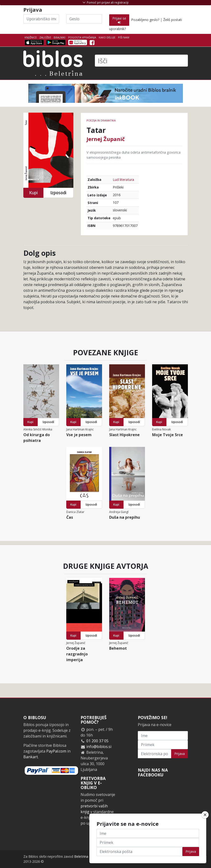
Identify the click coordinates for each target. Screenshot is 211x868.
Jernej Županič (106, 139)
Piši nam (124, 37)
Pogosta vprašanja (82, 37)
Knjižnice (31, 37)
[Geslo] (84, 19)
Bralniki (59, 37)
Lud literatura (123, 180)
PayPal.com (56, 751)
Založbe (45, 37)
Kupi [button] (33, 193)
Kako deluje (107, 37)
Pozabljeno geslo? (145, 20)
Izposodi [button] (58, 193)
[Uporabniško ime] (41, 19)
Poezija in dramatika (101, 120)
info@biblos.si (99, 747)
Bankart (31, 757)
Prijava (180, 754)
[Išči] (141, 61)
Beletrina (81, 856)
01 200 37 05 (97, 741)
